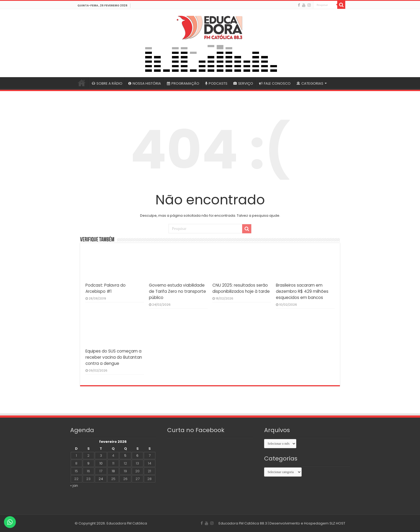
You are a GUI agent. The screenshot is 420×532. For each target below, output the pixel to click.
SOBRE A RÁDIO (107, 83)
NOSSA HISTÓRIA (145, 83)
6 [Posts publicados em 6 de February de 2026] (137, 456)
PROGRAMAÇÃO (183, 83)
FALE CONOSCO (275, 83)
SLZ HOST (337, 523)
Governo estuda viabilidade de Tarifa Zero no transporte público (177, 291)
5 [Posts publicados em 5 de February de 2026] (125, 456)
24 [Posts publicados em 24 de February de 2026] (101, 479)
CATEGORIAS (310, 83)
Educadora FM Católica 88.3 (243, 523)
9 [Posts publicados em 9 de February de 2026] (88, 463)
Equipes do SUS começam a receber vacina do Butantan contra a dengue (114, 357)
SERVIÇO (243, 83)
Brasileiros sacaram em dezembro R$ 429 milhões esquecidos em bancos (302, 291)
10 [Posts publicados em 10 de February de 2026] (101, 463)
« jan (74, 486)
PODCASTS (216, 83)
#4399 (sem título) (82, 83)
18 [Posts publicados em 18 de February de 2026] (113, 471)
